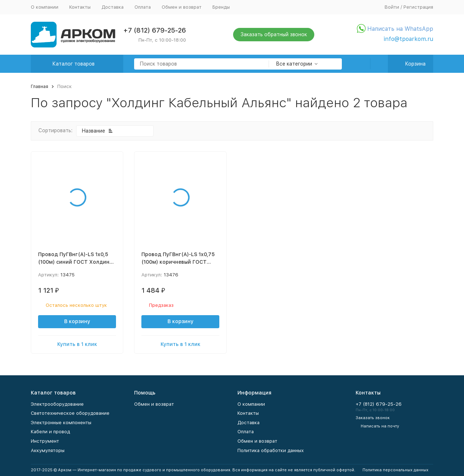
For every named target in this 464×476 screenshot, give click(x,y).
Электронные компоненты (61, 423)
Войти (392, 7)
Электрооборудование (57, 404)
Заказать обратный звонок (274, 34)
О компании (45, 7)
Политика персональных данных (395, 470)
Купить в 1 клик (77, 344)
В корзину (77, 321)
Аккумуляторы (48, 450)
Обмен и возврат (182, 7)
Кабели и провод (50, 432)
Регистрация (418, 7)
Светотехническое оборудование (70, 413)
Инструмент (45, 441)
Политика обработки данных (271, 450)
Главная (40, 86)
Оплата (143, 7)
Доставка (113, 7)
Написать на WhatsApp (400, 29)
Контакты (80, 7)
